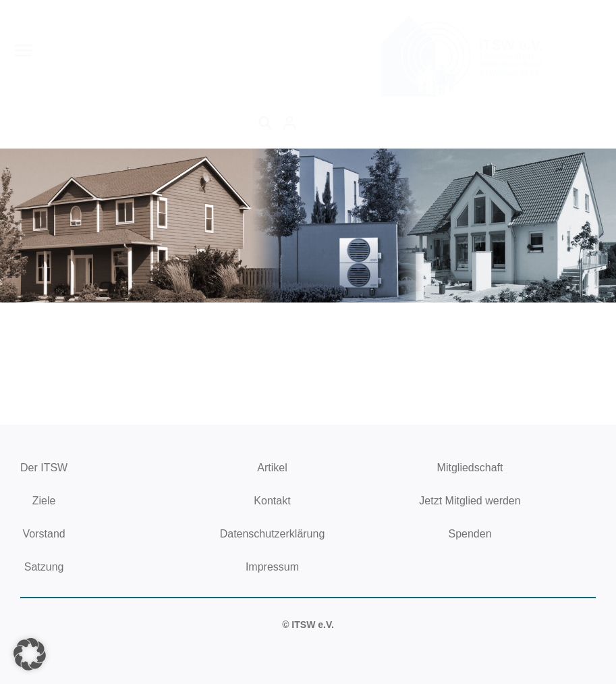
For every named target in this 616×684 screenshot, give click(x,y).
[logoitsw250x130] (465, 19)
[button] (30, 654)
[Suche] (265, 123)
